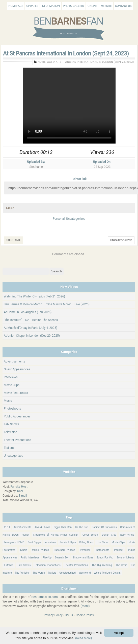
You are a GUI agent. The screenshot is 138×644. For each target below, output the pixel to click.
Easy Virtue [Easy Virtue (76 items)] (127, 535)
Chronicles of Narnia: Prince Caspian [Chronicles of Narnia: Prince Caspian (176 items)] (56, 535)
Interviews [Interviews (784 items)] (50, 542)
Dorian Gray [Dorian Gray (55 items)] (109, 535)
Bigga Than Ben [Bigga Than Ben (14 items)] (63, 527)
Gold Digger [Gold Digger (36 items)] (34, 542)
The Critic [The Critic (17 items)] (121, 565)
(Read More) (84, 638)
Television (10, 432)
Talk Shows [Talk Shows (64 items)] (24, 565)
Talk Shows (11, 424)
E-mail (23, 496)
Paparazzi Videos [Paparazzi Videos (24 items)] (65, 550)
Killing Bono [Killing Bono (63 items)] (86, 542)
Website (106, 6)
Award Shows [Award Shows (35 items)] (42, 527)
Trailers (9, 448)
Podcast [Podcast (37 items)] (119, 550)
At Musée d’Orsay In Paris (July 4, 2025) (31, 328)
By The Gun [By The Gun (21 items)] (82, 527)
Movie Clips (12, 385)
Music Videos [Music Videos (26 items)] (40, 550)
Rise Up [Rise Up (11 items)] (47, 558)
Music (8, 401)
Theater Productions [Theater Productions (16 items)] (76, 565)
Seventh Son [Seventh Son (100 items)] (62, 558)
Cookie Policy (85, 615)
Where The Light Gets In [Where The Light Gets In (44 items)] (107, 573)
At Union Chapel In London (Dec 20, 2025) (32, 336)
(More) (85, 606)
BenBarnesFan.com (45, 597)
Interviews (11, 377)
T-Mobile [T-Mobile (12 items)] (9, 565)
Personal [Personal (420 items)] (85, 550)
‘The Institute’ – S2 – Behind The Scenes (31, 320)
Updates (32, 6)
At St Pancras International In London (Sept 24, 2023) (66, 54)
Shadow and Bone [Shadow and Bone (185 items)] (83, 558)
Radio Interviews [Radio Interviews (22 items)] (30, 558)
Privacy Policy (53, 615)
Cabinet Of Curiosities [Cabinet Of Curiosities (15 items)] (104, 527)
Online (92, 6)
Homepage (16, 6)
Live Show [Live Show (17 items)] (102, 542)
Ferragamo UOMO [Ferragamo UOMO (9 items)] (14, 542)
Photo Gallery (74, 6)
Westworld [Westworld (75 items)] (85, 573)
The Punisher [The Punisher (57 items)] (22, 573)
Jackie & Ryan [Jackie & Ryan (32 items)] (68, 542)
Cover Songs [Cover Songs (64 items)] (90, 535)
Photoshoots (12, 409)
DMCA (69, 615)
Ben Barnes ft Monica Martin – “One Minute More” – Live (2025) (47, 304)
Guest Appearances (17, 369)
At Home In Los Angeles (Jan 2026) (28, 312)
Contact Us (123, 6)
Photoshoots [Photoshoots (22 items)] (102, 550)
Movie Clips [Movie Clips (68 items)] (118, 542)
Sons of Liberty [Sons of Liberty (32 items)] (125, 558)
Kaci (20, 491)
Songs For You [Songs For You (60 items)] (105, 558)
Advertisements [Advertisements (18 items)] (22, 527)
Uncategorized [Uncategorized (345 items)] (68, 573)
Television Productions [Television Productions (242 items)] (48, 565)
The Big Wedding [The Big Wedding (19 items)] (102, 565)
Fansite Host (19, 487)
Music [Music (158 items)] (24, 550)
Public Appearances (17, 416)
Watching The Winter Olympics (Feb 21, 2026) (34, 296)
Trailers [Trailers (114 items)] (52, 573)
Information (50, 6)
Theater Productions (18, 440)
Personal (59, 219)
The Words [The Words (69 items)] (39, 573)
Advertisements (14, 361)
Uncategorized (76, 219)
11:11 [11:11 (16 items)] (7, 527)
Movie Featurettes (16, 393)
